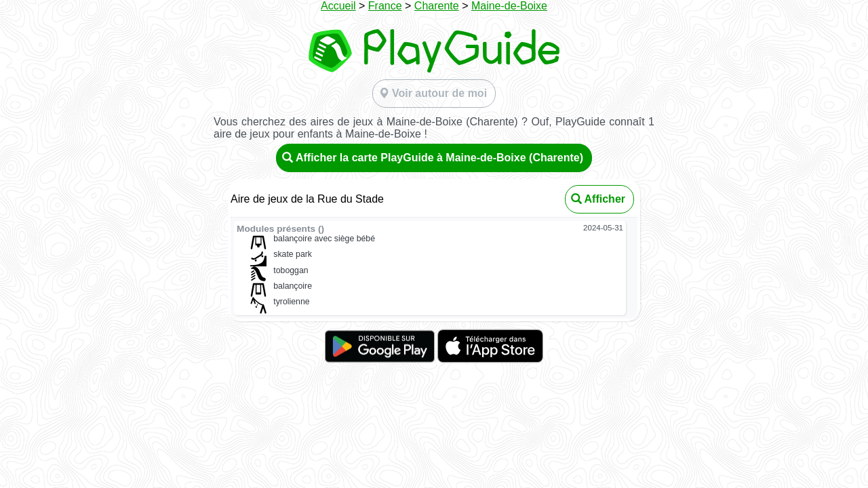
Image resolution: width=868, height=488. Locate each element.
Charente (437, 6)
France (385, 6)
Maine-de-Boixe (509, 6)
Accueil (338, 6)
